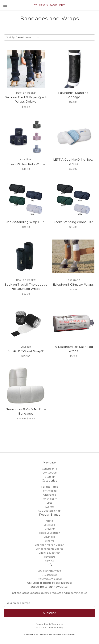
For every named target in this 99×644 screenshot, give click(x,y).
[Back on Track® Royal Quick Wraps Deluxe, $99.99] (26, 69)
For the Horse (50, 487)
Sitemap (50, 477)
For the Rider (49, 491)
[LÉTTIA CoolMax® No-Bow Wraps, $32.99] (73, 136)
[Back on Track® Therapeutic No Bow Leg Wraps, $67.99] (26, 256)
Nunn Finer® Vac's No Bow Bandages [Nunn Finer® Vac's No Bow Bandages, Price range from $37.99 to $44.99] (26, 411)
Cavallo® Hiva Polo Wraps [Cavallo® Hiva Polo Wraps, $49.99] (26, 164)
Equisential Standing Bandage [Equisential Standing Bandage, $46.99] (73, 95)
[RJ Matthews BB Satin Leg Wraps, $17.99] (73, 323)
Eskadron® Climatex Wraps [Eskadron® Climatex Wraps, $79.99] (73, 285)
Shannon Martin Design (49, 545)
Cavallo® (50, 557)
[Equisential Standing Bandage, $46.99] (73, 69)
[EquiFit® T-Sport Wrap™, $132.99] (26, 323)
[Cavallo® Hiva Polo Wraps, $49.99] (26, 136)
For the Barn (50, 499)
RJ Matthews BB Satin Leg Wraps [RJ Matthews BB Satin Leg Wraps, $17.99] (73, 349)
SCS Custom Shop (49, 511)
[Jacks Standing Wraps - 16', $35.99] (73, 198)
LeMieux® (49, 525)
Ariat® (49, 521)
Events (49, 507)
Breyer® (50, 529)
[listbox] (28, 37)
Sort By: (11, 37)
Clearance (50, 495)
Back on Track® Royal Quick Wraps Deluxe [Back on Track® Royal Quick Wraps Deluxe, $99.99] (26, 100)
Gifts (49, 503)
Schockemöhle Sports (49, 549)
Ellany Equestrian (50, 553)
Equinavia (50, 537)
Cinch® (50, 541)
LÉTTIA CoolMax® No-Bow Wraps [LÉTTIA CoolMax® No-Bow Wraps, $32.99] (73, 162)
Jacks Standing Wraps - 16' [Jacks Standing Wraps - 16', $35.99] (73, 222)
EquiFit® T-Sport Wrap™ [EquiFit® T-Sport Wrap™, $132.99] (26, 351)
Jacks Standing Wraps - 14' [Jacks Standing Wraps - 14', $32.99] (26, 222)
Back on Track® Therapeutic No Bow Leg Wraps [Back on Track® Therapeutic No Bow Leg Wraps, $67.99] (26, 287)
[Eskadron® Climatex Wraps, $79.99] (73, 256)
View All (49, 561)
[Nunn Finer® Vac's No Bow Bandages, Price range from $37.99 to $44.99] (26, 386)
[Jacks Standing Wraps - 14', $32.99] (26, 198)
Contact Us (50, 473)
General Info (49, 469)
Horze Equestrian (49, 533)
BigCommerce (56, 624)
